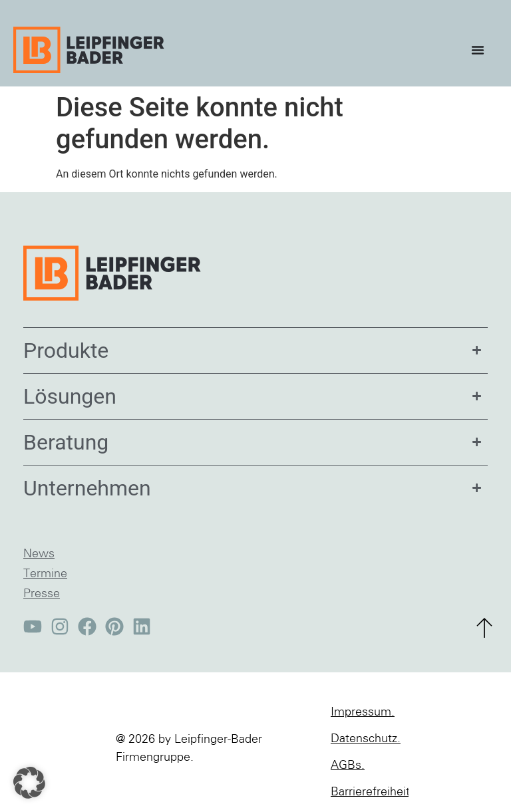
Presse (42, 594)
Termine (45, 574)
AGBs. (348, 765)
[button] (29, 783)
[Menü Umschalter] (481, 50)
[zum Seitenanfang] (484, 628)
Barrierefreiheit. (370, 792)
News (39, 554)
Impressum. (363, 712)
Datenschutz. (366, 739)
